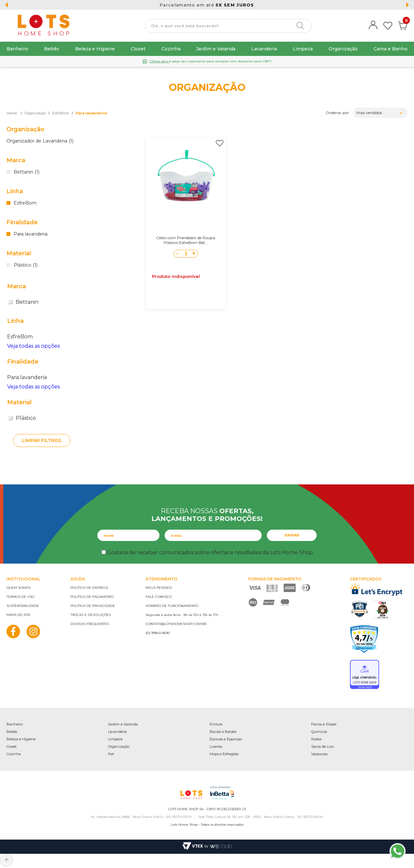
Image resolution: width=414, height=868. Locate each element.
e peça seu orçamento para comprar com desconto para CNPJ (211, 61)
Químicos (319, 732)
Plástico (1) (26, 265)
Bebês (52, 49)
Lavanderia (264, 49)
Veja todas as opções (33, 346)
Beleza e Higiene (95, 49)
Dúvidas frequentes (90, 624)
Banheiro (17, 49)
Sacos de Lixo (322, 746)
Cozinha (171, 49)
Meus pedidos (159, 588)
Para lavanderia (91, 113)
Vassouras (319, 754)
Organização (343, 49)
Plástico (22, 418)
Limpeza (303, 49)
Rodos (316, 739)
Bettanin (23, 302)
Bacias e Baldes (223, 732)
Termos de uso (20, 597)
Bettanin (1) (27, 172)
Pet (111, 754)
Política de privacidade (93, 606)
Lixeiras (216, 746)
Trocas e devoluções (91, 615)
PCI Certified (360, 609)
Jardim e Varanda (216, 49)
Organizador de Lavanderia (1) (40, 141)
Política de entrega (89, 588)
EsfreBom (61, 113)
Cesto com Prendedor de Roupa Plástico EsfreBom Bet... (186, 240)
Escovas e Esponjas (226, 739)
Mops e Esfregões (224, 754)
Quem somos (18, 588)
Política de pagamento (92, 597)
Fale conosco (159, 597)
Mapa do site (18, 615)
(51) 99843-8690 (158, 633)
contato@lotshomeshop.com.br (176, 624)
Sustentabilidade (23, 606)
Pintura (216, 724)
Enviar (292, 535)
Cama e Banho (391, 49)
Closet (138, 49)
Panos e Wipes (324, 724)
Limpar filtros (42, 440)
